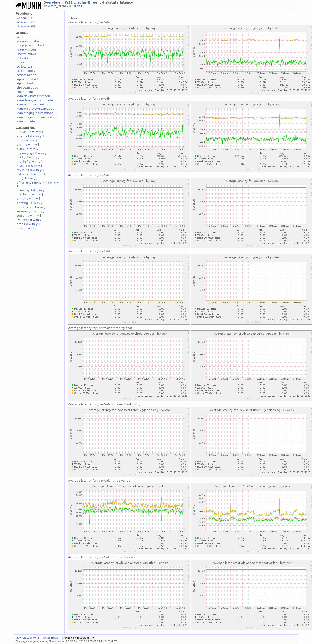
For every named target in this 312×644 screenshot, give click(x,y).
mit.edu (22, 58)
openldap (23, 190)
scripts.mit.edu (27, 75)
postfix (22, 194)
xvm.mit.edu (26, 121)
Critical (22, 18)
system (22, 220)
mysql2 (22, 170)
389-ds (22, 132)
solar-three (88, 2)
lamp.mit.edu (26, 50)
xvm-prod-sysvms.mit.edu (35, 109)
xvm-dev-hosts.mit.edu (33, 96)
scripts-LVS (24, 67)
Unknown (23, 26)
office (21, 62)
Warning (23, 22)
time (20, 224)
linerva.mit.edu (28, 54)
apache (22, 136)
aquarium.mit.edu (30, 41)
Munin (52, 641)
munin (21, 162)
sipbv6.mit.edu (27, 88)
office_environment (31, 183)
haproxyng (24, 153)
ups (19, 228)
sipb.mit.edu (26, 83)
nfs (19, 178)
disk (77, 6)
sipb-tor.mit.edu (28, 79)
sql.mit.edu (25, 92)
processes (24, 207)
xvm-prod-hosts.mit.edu (34, 104)
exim (20, 149)
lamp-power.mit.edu (31, 45)
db (18, 140)
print (20, 199)
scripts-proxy (26, 71)
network (23, 174)
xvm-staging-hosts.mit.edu (36, 113)
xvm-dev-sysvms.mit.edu (35, 100)
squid (21, 216)
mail (20, 157)
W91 (69, 2)
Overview (52, 2)
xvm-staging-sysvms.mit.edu (37, 117)
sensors (22, 211)
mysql (21, 166)
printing (22, 203)
